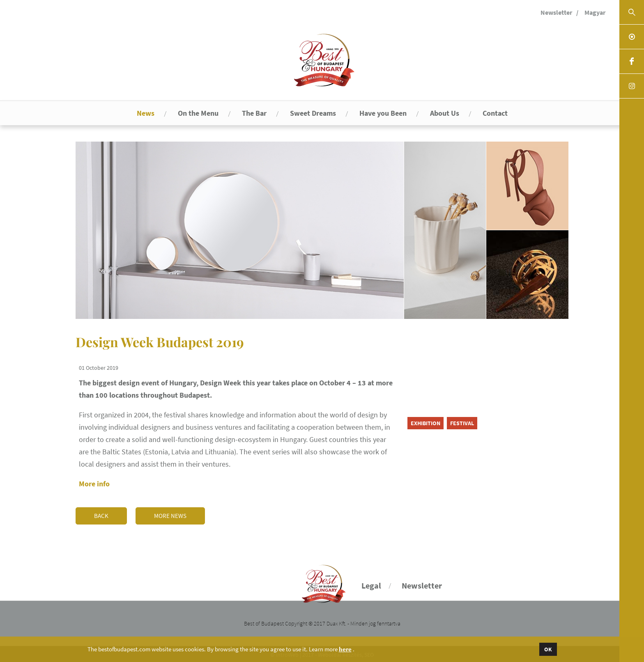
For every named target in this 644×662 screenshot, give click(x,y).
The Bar (254, 113)
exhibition (425, 423)
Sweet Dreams (313, 113)
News (146, 113)
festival (462, 423)
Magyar (595, 12)
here (345, 649)
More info (94, 484)
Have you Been (383, 113)
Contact (495, 113)
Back (101, 514)
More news (171, 514)
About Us (445, 113)
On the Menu (198, 113)
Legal (371, 584)
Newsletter (556, 12)
